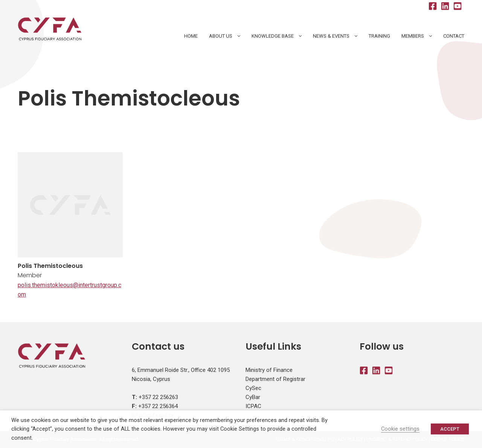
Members (413, 36)
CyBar (253, 397)
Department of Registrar (275, 379)
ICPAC (253, 406)
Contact (454, 36)
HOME (191, 36)
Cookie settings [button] (400, 429)
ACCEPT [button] (450, 429)
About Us (221, 36)
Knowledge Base (273, 36)
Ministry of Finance (269, 370)
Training (379, 36)
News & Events (331, 36)
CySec (253, 388)
